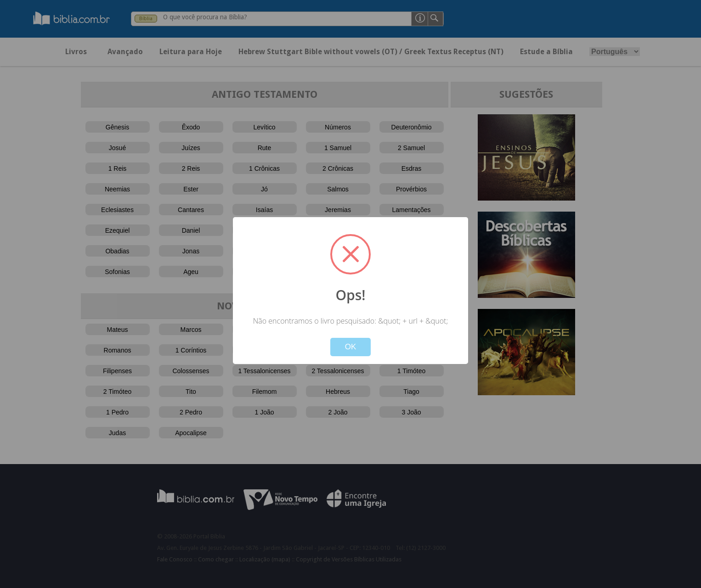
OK (351, 347)
